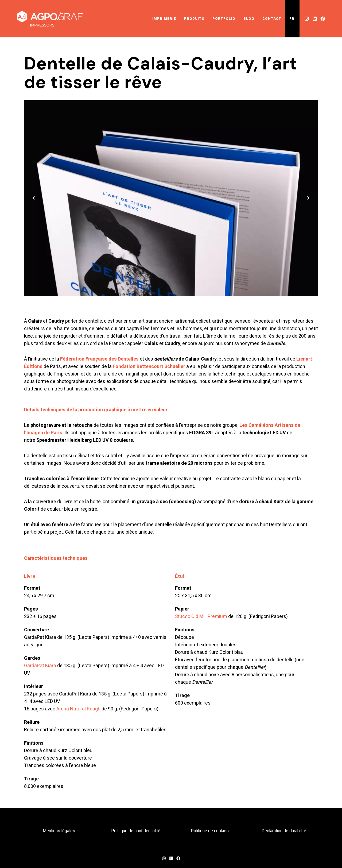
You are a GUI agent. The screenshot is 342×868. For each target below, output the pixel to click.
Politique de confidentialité (136, 831)
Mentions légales (59, 831)
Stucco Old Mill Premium (201, 617)
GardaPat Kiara (40, 666)
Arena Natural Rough (78, 709)
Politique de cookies (210, 831)
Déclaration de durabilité (284, 831)
